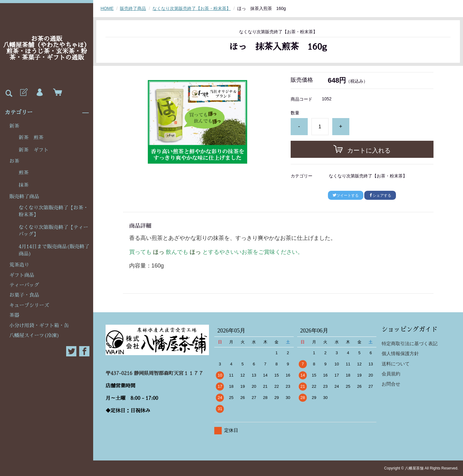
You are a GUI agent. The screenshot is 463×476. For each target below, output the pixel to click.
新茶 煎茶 (31, 138)
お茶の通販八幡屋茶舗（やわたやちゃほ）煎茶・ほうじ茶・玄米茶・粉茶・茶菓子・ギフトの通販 (47, 48)
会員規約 (391, 374)
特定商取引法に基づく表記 (410, 343)
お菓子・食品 (24, 295)
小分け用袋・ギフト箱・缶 (39, 326)
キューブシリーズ (29, 305)
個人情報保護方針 (400, 353)
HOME (107, 8)
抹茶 (24, 185)
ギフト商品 (22, 275)
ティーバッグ (24, 285)
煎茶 (24, 173)
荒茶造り (19, 265)
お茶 (14, 161)
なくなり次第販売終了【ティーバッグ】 (53, 231)
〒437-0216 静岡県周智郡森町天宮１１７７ (154, 373)
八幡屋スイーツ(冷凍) (34, 336)
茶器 (14, 315)
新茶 (14, 126)
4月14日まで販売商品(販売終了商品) (54, 250)
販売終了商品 (24, 197)
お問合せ (391, 384)
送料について (396, 364)
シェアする (380, 195)
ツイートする (346, 195)
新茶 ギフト (34, 150)
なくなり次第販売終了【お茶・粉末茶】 (53, 211)
